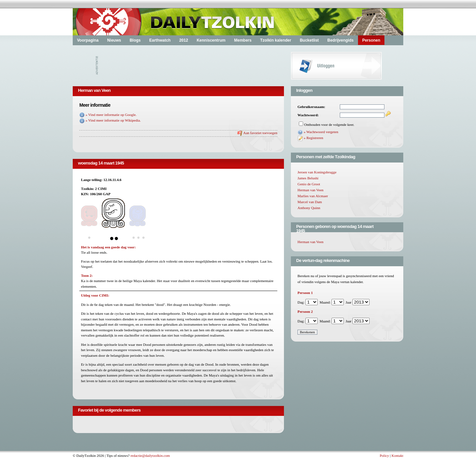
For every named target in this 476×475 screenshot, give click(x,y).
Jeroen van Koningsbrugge (317, 172)
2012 (184, 40)
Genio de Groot (309, 184)
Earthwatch (160, 40)
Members (243, 40)
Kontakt (397, 456)
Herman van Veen (311, 190)
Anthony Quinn (309, 208)
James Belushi (308, 178)
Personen (371, 40)
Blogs (135, 40)
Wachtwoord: (308, 115)
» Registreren (314, 138)
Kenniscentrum (211, 40)
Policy (384, 456)
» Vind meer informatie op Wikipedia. (113, 120)
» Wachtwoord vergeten (321, 132)
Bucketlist (309, 40)
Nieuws (114, 40)
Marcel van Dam (310, 202)
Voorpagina (88, 40)
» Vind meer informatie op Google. (111, 115)
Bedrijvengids (340, 40)
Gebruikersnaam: (311, 107)
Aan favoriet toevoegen (260, 133)
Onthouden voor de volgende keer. (329, 125)
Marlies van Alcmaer (313, 196)
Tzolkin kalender (276, 40)
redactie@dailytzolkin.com (150, 456)
